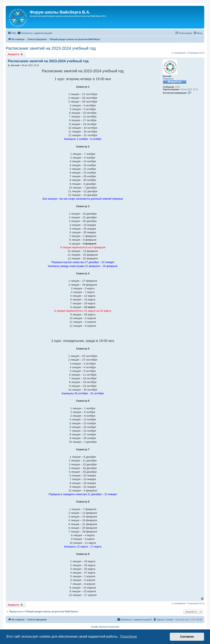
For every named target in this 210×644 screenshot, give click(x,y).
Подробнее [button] (128, 637)
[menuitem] (12, 33)
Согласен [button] (187, 637)
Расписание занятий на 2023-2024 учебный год (51, 48)
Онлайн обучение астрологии (105, 627)
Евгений (167, 76)
